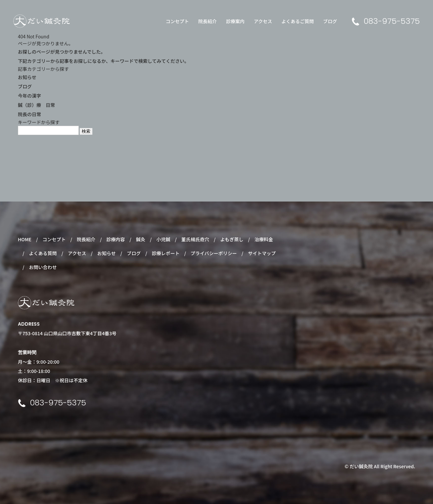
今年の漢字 (29, 96)
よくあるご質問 (298, 21)
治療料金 (264, 239)
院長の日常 (29, 114)
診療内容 (116, 239)
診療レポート (166, 253)
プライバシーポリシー (214, 253)
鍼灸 (141, 239)
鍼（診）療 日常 (36, 105)
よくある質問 (43, 253)
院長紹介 (208, 21)
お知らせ (27, 77)
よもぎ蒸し (232, 239)
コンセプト (177, 21)
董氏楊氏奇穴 (195, 239)
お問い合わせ (43, 267)
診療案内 (235, 21)
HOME (25, 239)
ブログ (330, 21)
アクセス (263, 21)
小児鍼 (163, 239)
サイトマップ (262, 253)
